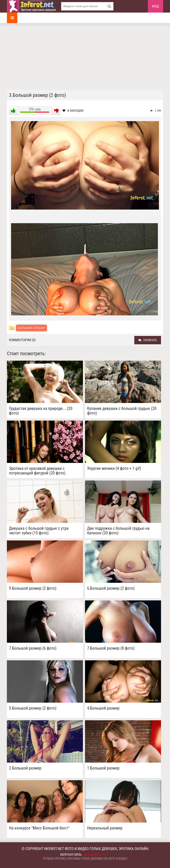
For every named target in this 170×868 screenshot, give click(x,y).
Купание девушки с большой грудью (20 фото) (122, 411)
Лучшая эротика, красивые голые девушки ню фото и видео (85, 859)
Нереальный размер (105, 828)
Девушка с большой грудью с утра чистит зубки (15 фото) (39, 531)
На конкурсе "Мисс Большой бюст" (39, 828)
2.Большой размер (25, 768)
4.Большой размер (103, 708)
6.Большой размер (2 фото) (111, 588)
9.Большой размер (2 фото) (33, 588)
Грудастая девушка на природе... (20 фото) (41, 411)
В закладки (73, 111)
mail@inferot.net (96, 855)
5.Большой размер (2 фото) (33, 708)
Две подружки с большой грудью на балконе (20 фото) (118, 531)
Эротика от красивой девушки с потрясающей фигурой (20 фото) (37, 471)
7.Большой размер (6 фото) (33, 648)
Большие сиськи (31, 328)
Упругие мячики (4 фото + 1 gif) (114, 468)
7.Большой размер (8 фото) (111, 648)
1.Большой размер (103, 768)
